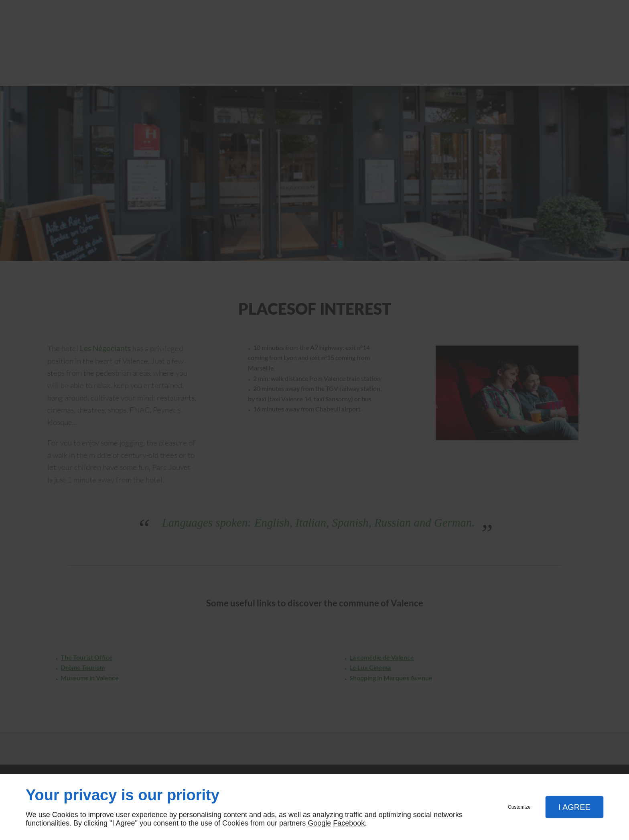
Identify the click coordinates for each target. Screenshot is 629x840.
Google (319, 823)
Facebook (349, 823)
